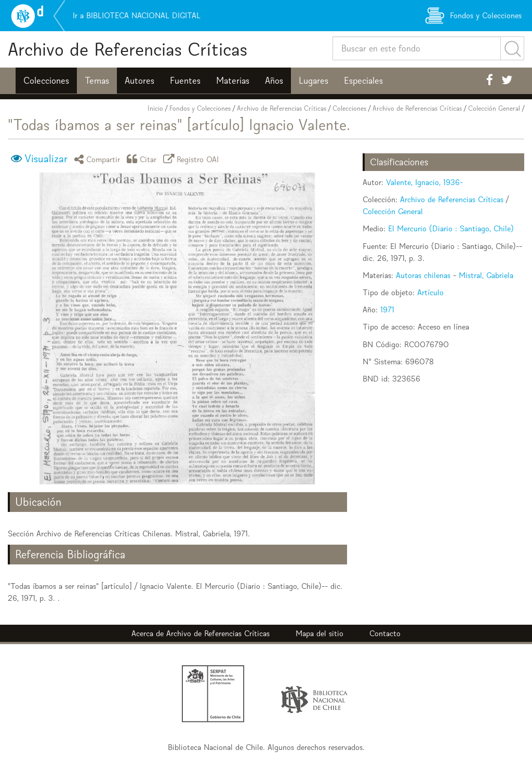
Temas (97, 81)
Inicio (155, 108)
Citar (143, 159)
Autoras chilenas (423, 275)
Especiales (363, 81)
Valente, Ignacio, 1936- (424, 182)
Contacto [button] (385, 633)
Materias (233, 81)
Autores (139, 81)
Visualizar (46, 159)
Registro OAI (193, 159)
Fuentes (185, 81)
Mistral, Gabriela (486, 275)
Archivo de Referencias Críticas (128, 49)
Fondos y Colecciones (200, 108)
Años (274, 81)
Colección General (494, 108)
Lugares (314, 81)
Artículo (430, 292)
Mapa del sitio (320, 633)
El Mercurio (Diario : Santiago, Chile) (451, 228)
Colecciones (46, 81)
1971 (387, 309)
